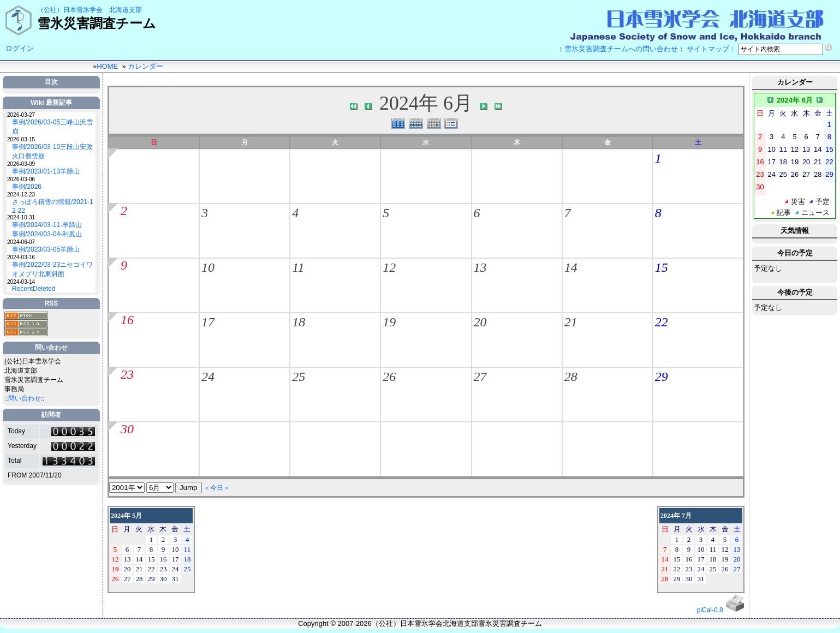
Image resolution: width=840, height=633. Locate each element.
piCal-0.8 (710, 610)
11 (298, 267)
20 (480, 322)
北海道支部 (126, 10)
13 (480, 267)
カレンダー (145, 66)
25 (299, 377)
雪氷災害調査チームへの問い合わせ (621, 49)
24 (208, 377)
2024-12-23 (21, 195)
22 (662, 322)
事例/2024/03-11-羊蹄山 (47, 225)
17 (208, 322)
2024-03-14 (21, 282)
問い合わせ (25, 398)
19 (389, 322)
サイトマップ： (711, 49)
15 (662, 267)
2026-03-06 (21, 179)
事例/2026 (27, 187)
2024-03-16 (21, 257)
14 (571, 267)
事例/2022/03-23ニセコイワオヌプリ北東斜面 (52, 269)
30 (127, 429)
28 (571, 377)
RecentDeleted (34, 289)
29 (662, 377)
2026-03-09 (21, 164)
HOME (107, 66)
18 (299, 322)
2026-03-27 (21, 115)
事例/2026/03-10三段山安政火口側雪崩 (52, 151)
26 (389, 377)
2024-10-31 (21, 217)
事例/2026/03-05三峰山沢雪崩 (52, 127)
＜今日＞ (217, 488)
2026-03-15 (21, 139)
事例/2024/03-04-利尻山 (47, 234)
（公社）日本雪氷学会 (70, 10)
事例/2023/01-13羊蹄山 (46, 171)
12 (389, 267)
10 (208, 267)
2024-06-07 (21, 242)
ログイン (20, 48)
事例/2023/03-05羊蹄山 (46, 249)
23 (127, 374)
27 (480, 377)
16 (127, 320)
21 (571, 322)
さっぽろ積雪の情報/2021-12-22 (53, 206)
